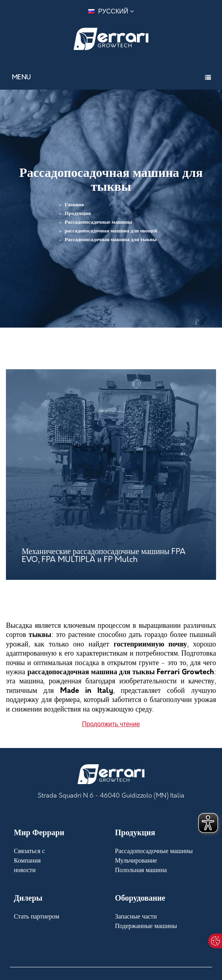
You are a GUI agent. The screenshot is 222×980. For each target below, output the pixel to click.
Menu (22, 78)
